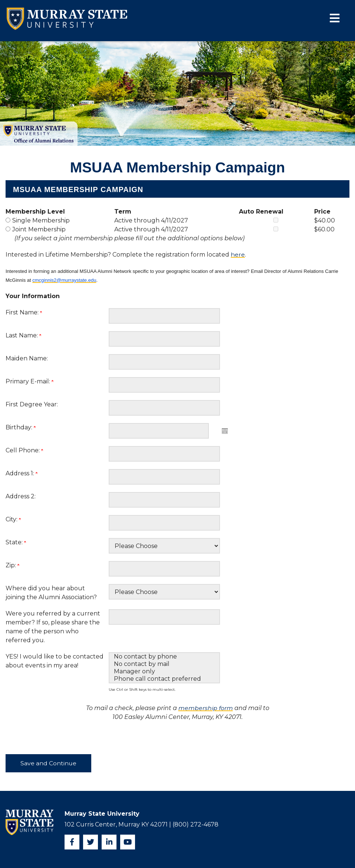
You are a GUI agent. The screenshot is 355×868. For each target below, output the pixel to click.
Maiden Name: (27, 358)
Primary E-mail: (29, 381)
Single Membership (41, 220)
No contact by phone (164, 657)
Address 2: (21, 496)
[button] (332, 19)
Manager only (164, 671)
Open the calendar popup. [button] (225, 431)
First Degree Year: (32, 404)
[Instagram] (109, 842)
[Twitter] (91, 842)
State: (16, 542)
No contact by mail (164, 664)
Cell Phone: (24, 450)
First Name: (24, 312)
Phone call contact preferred (164, 679)
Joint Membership (39, 229)
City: (13, 519)
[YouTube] (128, 842)
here (238, 255)
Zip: (12, 565)
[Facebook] (72, 842)
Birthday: (21, 427)
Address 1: (22, 473)
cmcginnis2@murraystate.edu (64, 280)
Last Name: (23, 335)
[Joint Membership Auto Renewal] (276, 229)
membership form (206, 708)
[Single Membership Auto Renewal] (276, 220)
